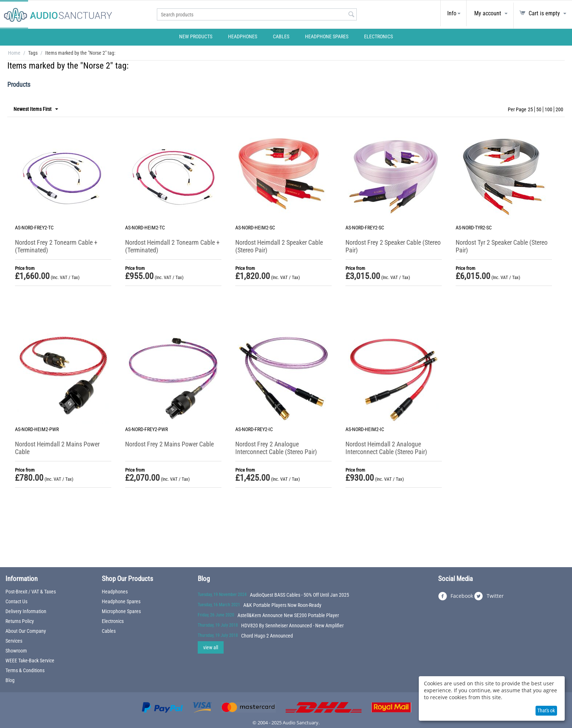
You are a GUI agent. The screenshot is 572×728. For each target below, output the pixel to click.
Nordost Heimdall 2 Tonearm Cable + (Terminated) (172, 246)
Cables (281, 36)
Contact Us (16, 601)
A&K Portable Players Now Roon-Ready (282, 605)
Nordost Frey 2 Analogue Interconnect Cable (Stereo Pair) (276, 448)
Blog (10, 680)
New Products (196, 36)
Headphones (243, 36)
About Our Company (26, 631)
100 (548, 109)
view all (211, 647)
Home (14, 53)
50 (539, 109)
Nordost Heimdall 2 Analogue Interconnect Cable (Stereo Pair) (386, 448)
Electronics (378, 36)
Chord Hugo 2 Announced (267, 636)
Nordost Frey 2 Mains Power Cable (169, 444)
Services (14, 641)
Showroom (16, 651)
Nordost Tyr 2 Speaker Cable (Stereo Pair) (502, 246)
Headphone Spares (327, 36)
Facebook (456, 596)
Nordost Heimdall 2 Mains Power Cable (57, 448)
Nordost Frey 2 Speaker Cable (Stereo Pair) (393, 246)
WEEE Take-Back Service (30, 661)
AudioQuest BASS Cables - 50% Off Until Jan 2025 (299, 595)
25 (530, 109)
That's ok (546, 710)
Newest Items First (36, 109)
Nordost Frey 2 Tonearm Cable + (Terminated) (56, 246)
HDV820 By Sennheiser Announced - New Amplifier (292, 626)
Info (452, 13)
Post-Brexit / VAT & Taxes (31, 592)
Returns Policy (20, 621)
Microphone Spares (121, 611)
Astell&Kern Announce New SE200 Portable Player (288, 615)
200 (559, 109)
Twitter (489, 596)
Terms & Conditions (25, 670)
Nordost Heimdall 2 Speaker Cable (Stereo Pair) (279, 246)
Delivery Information (26, 611)
